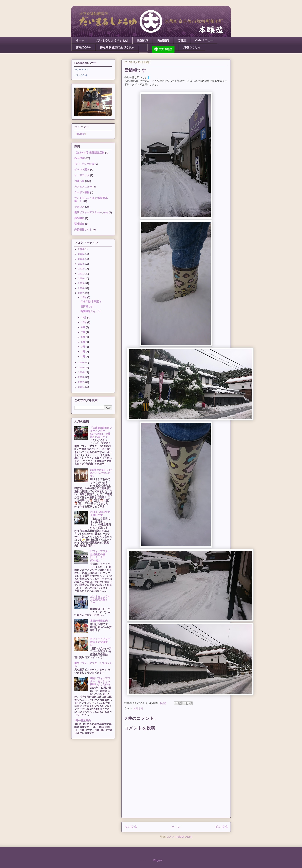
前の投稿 (221, 827)
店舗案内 (143, 40)
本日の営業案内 (99, 621)
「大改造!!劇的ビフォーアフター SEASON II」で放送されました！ (101, 432)
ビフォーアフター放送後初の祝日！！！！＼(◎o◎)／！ (100, 556)
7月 (84, 332)
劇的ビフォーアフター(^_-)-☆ (91, 212)
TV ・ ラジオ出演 (84, 164)
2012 (81, 382)
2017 (81, 293)
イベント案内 (82, 169)
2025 (81, 254)
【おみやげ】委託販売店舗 (89, 153)
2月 (84, 352)
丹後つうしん (192, 47)
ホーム (80, 40)
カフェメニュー (83, 187)
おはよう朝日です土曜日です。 (100, 514)
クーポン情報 (82, 192)
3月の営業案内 (83, 720)
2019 (81, 283)
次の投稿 (131, 827)
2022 (81, 269)
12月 (84, 297)
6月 (84, 337)
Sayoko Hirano (81, 69)
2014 (81, 372)
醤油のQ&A (83, 47)
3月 (84, 347)
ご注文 (182, 40)
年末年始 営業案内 (91, 301)
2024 (81, 259)
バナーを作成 (81, 75)
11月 (84, 317)
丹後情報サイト (83, 230)
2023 (81, 264)
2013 (81, 377)
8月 (84, 327)
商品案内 (163, 40)
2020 (81, 278)
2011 (81, 387)
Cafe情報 (80, 158)
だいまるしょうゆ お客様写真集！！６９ (101, 600)
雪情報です (87, 306)
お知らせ (138, 708)
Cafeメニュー (204, 40)
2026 (81, 249)
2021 (81, 274)
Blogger (158, 860)
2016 (81, 363)
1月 (84, 357)
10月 (84, 322)
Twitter (81, 134)
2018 (81, 288)
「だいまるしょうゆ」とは (111, 40)
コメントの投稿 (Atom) (179, 837)
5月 (84, 342)
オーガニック (82, 175)
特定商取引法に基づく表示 (117, 47)
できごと (79, 207)
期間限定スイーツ (91, 311)
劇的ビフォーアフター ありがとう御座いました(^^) (100, 681)
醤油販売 (79, 224)
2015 (81, 368)
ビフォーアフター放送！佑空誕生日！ (100, 642)
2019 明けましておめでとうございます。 (101, 473)
